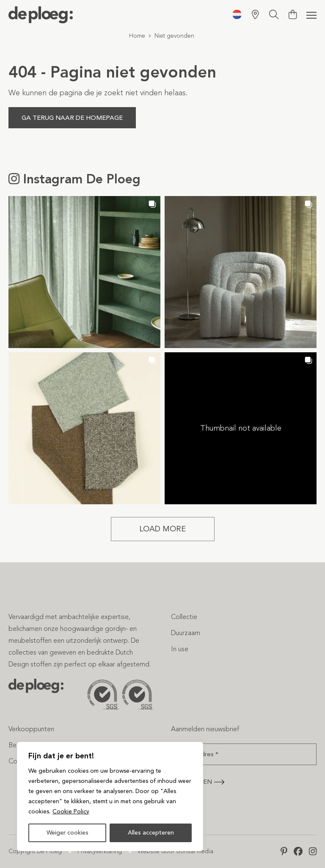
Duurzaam (186, 633)
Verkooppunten (31, 729)
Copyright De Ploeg (35, 851)
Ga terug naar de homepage (72, 118)
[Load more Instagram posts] (163, 529)
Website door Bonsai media (175, 851)
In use (180, 649)
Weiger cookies (67, 833)
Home (137, 36)
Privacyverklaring (100, 851)
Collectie (184, 617)
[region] (110, 796)
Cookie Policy (71, 811)
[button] (84, 272)
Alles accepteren (151, 833)
